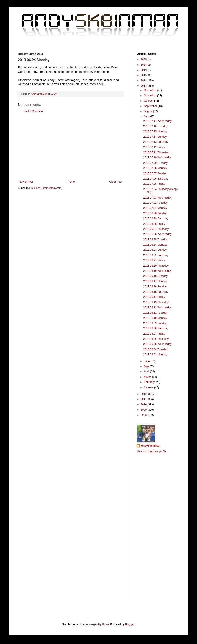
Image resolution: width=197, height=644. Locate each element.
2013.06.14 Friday (154, 297)
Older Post (116, 182)
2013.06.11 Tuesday (155, 313)
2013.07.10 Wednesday (157, 158)
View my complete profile (151, 451)
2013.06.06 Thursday (156, 339)
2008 (144, 415)
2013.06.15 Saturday (156, 292)
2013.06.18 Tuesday (155, 276)
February (150, 382)
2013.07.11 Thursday (156, 152)
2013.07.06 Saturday (156, 179)
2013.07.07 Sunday (155, 173)
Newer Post (26, 182)
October (149, 101)
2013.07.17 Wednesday (157, 121)
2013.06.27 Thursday (156, 229)
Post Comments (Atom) (48, 188)
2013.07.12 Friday (154, 147)
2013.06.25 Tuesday (155, 240)
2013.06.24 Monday (155, 245)
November (151, 96)
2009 (144, 410)
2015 (144, 75)
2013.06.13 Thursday (156, 302)
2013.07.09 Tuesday (155, 163)
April (147, 372)
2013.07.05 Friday (154, 184)
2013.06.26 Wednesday (157, 234)
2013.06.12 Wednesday (157, 308)
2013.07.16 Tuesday (155, 126)
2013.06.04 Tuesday (155, 349)
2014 (144, 81)
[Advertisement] (71, 147)
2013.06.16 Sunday (155, 287)
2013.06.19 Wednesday (157, 271)
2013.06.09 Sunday (155, 323)
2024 (144, 65)
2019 (144, 70)
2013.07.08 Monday (155, 168)
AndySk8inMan (151, 446)
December (151, 90)
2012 (144, 394)
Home (71, 182)
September (151, 106)
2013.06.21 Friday (154, 260)
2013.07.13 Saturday (156, 142)
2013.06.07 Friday (154, 334)
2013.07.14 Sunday (155, 137)
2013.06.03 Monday (155, 355)
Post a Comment (33, 111)
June (147, 361)
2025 (144, 60)
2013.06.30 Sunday (155, 213)
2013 (144, 86)
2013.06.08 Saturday (156, 328)
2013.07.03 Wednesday (157, 198)
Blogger (130, 624)
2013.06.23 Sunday (155, 250)
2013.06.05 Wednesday (157, 344)
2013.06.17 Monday (155, 281)
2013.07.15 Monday (155, 131)
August (149, 111)
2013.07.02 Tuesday (155, 203)
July (147, 116)
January (149, 387)
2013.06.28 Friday (154, 224)
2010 (144, 404)
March (148, 377)
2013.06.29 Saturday (156, 218)
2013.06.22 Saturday (156, 255)
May (147, 366)
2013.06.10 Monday (155, 318)
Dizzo (105, 624)
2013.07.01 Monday (155, 208)
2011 (144, 399)
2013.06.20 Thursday (156, 266)
